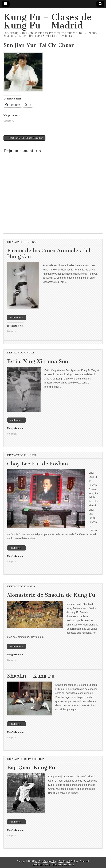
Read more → (16, 317)
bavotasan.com (67, 865)
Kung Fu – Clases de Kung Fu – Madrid (48, 21)
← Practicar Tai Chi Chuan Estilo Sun (24, 138)
